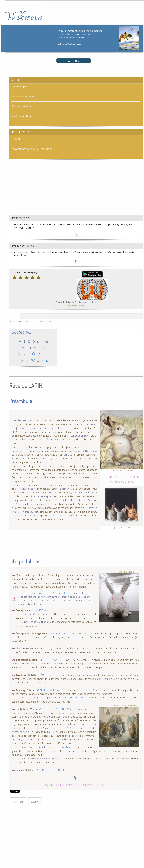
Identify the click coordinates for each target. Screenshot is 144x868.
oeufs (58, 757)
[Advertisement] (36, 190)
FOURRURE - (53, 674)
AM (75, 305)
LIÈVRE (129, 480)
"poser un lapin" (67, 487)
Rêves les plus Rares (21, 106)
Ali (13, 457)
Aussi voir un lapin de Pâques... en (42, 746)
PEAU (41, 674)
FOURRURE (117, 480)
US (83, 305)
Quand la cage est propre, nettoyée (43, 696)
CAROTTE (55, 632)
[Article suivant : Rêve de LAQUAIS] (35, 801)
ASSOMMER (41, 769)
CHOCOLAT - (68, 708)
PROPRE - (80, 696)
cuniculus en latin (79, 434)
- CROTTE (67, 696)
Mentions (79, 302)
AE (69, 305)
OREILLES (133, 475)
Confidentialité (90, 302)
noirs (43, 595)
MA (72, 305)
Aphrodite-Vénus (20, 731)
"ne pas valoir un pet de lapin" (28, 499)
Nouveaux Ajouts (20, 87)
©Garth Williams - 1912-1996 (121, 469)
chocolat (64, 746)
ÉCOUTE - (57, 659)
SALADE (67, 632)
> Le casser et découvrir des (39, 757)
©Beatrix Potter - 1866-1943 (126, 704)
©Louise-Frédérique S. (65, 302)
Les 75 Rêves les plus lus (23, 97)
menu (74, 61)
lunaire (87, 472)
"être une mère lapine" (41, 495)
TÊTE (52, 769)
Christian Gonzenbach (129, 570)
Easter (93, 723)
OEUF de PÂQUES (48, 708)
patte (32, 514)
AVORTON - (40, 609)
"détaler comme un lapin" (39, 491)
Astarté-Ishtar (76, 727)
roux (73, 599)
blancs (67, 592)
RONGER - (79, 632)
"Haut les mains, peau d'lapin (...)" (29, 419)
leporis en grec (63, 438)
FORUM (16, 139)
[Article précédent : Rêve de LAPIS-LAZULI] (18, 801)
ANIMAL (109, 475)
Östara (79, 708)
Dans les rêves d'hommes (37, 621)
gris (89, 595)
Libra (80, 305)
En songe (80, 419)
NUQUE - (61, 769)
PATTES (120, 475)
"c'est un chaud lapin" (84, 491)
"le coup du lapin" (27, 487)
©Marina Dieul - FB (121, 527)
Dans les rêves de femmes (37, 613)
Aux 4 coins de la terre (22, 116)
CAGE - (52, 689)
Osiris (66, 453)
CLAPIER (41, 689)
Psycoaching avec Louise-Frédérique (32, 149)
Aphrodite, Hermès (88, 450)
